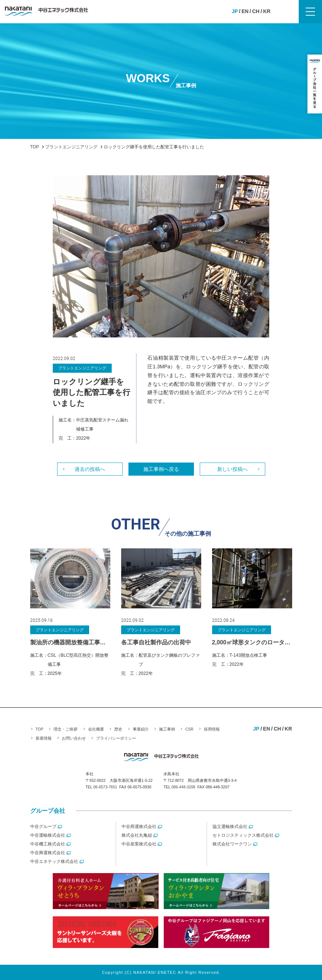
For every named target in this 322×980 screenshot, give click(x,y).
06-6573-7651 (105, 787)
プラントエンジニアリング (82, 368)
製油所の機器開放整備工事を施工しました (70, 642)
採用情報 (212, 729)
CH (256, 11)
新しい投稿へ (232, 469)
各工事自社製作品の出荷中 (156, 642)
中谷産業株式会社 (139, 844)
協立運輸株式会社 (230, 827)
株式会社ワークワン (232, 844)
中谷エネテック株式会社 (54, 861)
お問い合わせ (74, 738)
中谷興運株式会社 (48, 853)
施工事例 (167, 729)
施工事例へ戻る (161, 469)
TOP (39, 729)
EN (245, 11)
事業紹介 (141, 729)
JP (235, 11)
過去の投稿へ (90, 469)
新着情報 (44, 738)
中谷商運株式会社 (139, 827)
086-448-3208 (183, 787)
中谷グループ (43, 827)
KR (267, 11)
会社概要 (96, 729)
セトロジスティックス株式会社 (243, 835)
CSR (189, 729)
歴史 (118, 729)
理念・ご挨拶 (65, 729)
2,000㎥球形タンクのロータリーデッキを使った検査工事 (252, 642)
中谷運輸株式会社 (48, 835)
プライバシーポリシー (116, 738)
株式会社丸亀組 (137, 835)
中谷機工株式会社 (48, 844)
